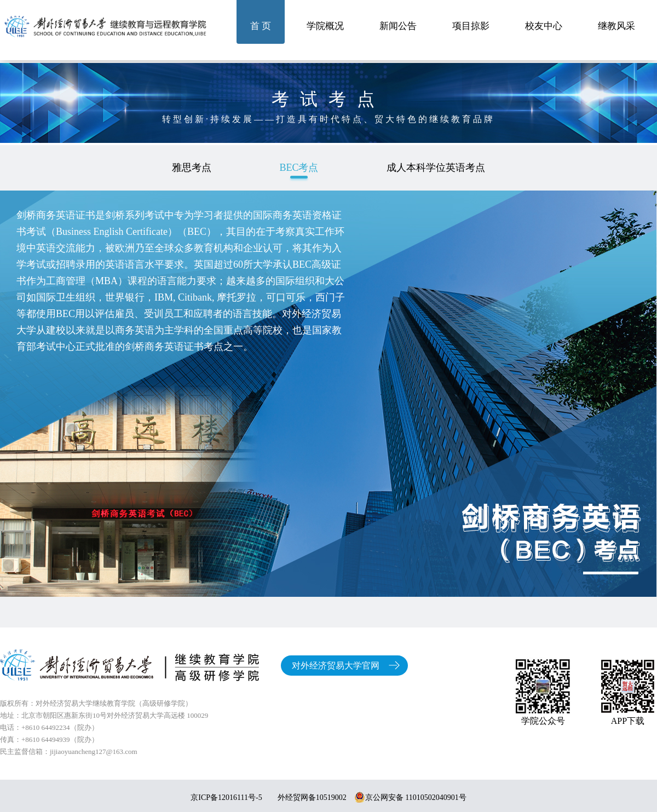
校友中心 (544, 26)
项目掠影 (471, 26)
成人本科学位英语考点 (436, 168)
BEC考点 (299, 168)
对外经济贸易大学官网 (336, 666)
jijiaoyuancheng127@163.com (94, 751)
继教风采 (616, 26)
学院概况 (325, 26)
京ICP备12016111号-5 (226, 797)
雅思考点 (192, 168)
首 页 (261, 26)
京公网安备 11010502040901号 (410, 797)
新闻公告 (398, 26)
